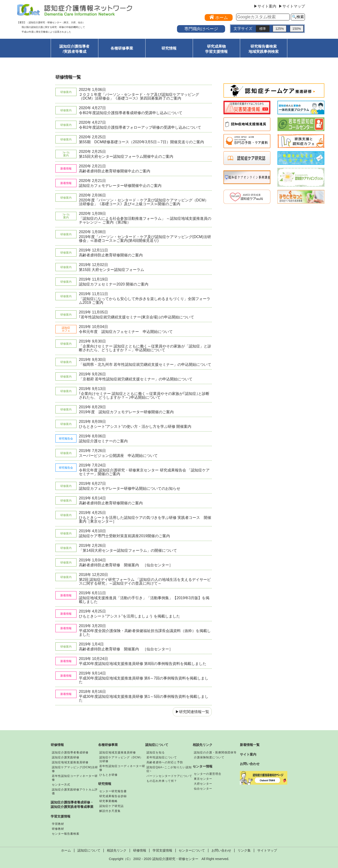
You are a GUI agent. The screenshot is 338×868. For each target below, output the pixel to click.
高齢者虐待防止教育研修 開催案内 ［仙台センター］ (126, 565)
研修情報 (57, 745)
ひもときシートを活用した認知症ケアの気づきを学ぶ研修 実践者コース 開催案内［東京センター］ (145, 519)
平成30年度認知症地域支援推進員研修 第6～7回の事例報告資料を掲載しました (144, 680)
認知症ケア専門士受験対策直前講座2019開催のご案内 (124, 536)
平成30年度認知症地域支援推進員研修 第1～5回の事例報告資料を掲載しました (144, 698)
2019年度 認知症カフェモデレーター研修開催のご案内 (126, 412)
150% (297, 29)
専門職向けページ (201, 29)
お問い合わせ (250, 764)
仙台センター (203, 789)
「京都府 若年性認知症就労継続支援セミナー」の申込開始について (136, 379)
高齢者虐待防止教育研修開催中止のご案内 (115, 171)
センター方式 (61, 785)
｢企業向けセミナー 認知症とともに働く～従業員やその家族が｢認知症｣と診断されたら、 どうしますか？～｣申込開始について (144, 395)
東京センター (203, 779)
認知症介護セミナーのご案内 (103, 441)
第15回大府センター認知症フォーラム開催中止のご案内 (126, 156)
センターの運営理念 (208, 774)
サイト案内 (248, 754)
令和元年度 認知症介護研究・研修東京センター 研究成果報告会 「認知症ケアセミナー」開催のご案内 (144, 472)
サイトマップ (267, 850)
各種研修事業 (122, 48)
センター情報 (203, 766)
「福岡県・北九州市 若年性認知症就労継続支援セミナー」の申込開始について (145, 365)
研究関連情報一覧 (194, 712)
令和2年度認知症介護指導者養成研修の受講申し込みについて (131, 113)
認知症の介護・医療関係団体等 (215, 752)
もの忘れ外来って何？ (162, 781)
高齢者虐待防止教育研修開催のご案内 (111, 255)
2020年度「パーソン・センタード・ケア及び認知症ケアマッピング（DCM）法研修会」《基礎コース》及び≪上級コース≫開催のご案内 (144, 202)
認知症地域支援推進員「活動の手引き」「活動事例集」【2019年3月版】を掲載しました (144, 600)
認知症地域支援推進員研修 (70, 762)
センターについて (192, 850)
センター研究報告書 (113, 791)
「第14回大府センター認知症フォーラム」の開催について (128, 550)
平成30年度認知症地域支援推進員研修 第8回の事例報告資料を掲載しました (143, 664)
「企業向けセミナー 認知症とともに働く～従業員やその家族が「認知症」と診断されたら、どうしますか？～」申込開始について (145, 348)
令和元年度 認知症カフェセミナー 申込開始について (126, 332)
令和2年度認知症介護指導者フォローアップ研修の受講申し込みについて (140, 127)
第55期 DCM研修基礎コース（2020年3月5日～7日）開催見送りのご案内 (141, 142)
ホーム (66, 850)
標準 (263, 29)
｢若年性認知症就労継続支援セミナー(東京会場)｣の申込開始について (136, 317)
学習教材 (58, 824)
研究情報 (169, 48)
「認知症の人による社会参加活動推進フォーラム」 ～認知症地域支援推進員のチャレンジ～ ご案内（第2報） (145, 220)
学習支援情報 (61, 816)
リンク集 (244, 850)
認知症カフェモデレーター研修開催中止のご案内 (120, 186)
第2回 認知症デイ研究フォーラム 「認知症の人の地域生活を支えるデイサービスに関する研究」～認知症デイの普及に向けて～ (145, 581)
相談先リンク (203, 745)
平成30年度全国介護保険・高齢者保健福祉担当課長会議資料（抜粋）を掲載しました (145, 633)
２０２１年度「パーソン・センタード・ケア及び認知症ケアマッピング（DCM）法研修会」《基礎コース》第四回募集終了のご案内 (139, 96)
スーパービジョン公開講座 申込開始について (118, 456)
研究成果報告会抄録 (113, 796)
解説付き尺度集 (110, 811)
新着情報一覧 (250, 745)
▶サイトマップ (292, 6)
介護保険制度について (209, 757)
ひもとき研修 (108, 775)
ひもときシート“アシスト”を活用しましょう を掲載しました (129, 616)
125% (280, 29)
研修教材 (58, 829)
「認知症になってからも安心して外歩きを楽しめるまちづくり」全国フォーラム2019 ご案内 (145, 301)
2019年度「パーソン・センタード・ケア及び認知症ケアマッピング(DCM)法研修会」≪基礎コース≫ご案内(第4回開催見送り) (145, 239)
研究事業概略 (108, 801)
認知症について (157, 745)
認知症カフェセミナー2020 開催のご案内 (114, 284)
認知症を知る (156, 752)
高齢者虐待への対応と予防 (165, 762)
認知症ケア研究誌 (111, 806)
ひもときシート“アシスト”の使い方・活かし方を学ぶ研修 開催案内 (135, 426)
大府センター (203, 784)
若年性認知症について (162, 757)
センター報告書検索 (66, 834)
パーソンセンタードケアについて (169, 776)
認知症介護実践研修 (66, 757)
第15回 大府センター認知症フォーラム (111, 270)
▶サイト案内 (265, 6)
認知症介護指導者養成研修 (70, 752)
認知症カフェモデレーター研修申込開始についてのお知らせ (130, 488)
